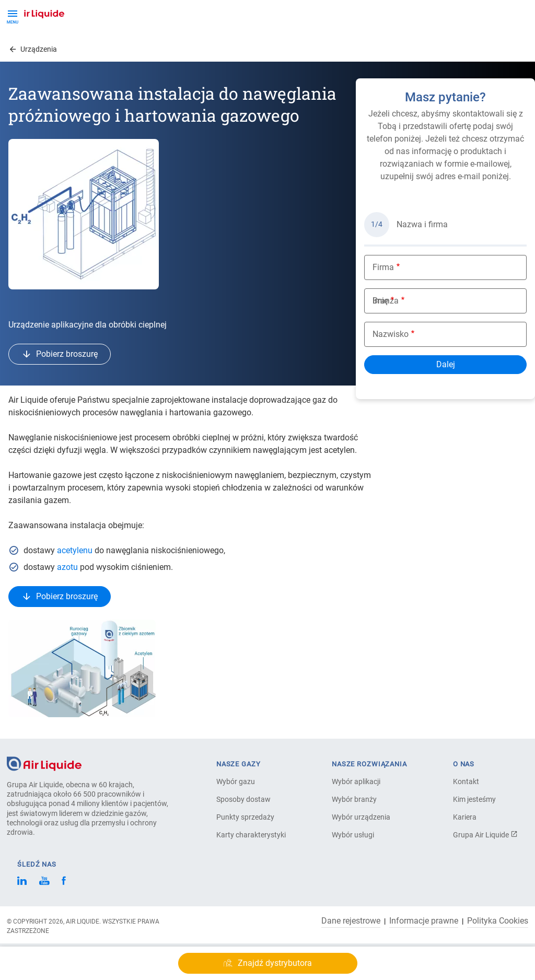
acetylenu (75, 550)
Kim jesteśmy (474, 799)
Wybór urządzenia (361, 817)
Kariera (465, 817)
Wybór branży (354, 799)
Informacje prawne (424, 921)
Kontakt (466, 781)
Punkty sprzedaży (245, 817)
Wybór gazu (236, 781)
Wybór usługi (353, 835)
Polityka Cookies (498, 921)
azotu (67, 567)
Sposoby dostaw (243, 799)
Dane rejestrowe (351, 921)
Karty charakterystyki (251, 835)
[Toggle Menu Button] (13, 16)
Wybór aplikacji (356, 781)
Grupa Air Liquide (485, 835)
